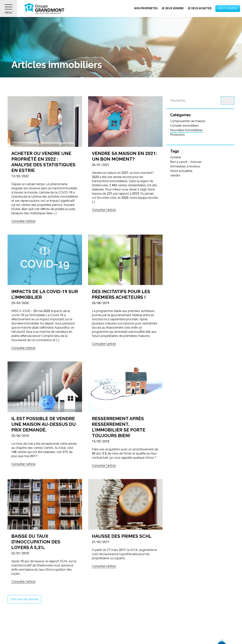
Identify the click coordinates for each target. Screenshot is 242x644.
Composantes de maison (188, 121)
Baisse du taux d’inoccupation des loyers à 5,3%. (36, 542)
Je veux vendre (173, 8)
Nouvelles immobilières (186, 130)
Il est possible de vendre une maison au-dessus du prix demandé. (44, 424)
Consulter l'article (23, 221)
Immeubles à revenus (185, 166)
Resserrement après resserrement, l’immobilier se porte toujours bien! (119, 427)
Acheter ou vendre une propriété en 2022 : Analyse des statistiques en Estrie (43, 162)
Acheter (176, 157)
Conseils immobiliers (184, 126)
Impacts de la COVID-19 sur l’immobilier (45, 294)
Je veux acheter (200, 8)
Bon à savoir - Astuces (186, 162)
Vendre (175, 175)
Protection (177, 135)
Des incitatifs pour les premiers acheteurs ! (121, 294)
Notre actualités (181, 171)
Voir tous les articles (24, 599)
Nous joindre (228, 8)
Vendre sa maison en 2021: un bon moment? (124, 156)
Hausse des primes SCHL (122, 536)
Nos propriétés (146, 8)
